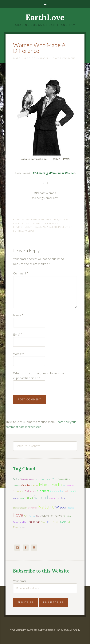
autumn (21, 491)
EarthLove (45, 17)
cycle (63, 522)
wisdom (30, 231)
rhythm (67, 516)
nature (46, 506)
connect (43, 491)
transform (55, 491)
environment (22, 227)
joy (61, 491)
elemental (32, 508)
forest (22, 527)
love (18, 515)
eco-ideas (51, 223)
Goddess (17, 485)
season (70, 485)
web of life (54, 498)
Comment (21, 273)
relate (35, 485)
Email (18, 334)
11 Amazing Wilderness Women (54, 173)
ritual (30, 498)
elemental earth (20, 508)
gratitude (27, 485)
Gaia (26, 516)
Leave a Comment (64, 58)
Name (18, 315)
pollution (65, 227)
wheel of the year (53, 516)
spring (16, 479)
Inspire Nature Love (45, 219)
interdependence (43, 479)
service (18, 231)
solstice (56, 522)
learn (23, 498)
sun (64, 485)
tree (55, 479)
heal (36, 227)
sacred (41, 497)
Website (19, 354)
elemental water (27, 479)
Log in (76, 630)
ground (32, 516)
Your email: (20, 581)
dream (72, 491)
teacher (71, 508)
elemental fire (64, 479)
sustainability (20, 522)
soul (15, 491)
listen (63, 498)
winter (16, 498)
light (69, 522)
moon (50, 522)
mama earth (49, 227)
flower (44, 522)
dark (39, 516)
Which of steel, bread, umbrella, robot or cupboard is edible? (39, 375)
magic (16, 527)
